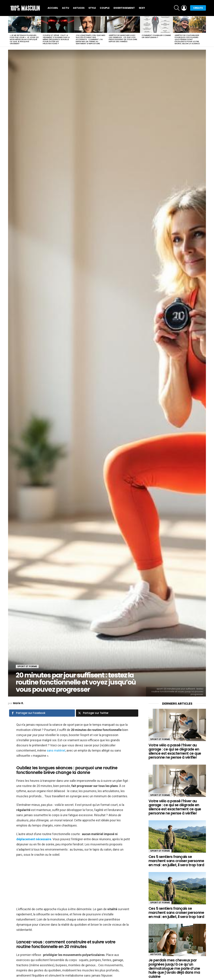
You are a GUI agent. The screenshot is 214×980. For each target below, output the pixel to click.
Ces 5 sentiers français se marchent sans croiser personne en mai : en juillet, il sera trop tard (176, 861)
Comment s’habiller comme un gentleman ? (156, 36)
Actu (66, 8)
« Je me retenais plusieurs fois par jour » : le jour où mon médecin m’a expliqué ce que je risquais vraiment (24, 39)
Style (92, 8)
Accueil (53, 8)
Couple (105, 8)
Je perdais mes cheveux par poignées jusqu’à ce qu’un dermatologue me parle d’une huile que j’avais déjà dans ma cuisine (174, 968)
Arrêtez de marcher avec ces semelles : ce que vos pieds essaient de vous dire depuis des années (123, 38)
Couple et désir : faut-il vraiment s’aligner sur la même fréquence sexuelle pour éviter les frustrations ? (56, 39)
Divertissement (124, 8)
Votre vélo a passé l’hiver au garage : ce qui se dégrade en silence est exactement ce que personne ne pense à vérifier (175, 751)
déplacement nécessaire (34, 839)
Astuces (79, 8)
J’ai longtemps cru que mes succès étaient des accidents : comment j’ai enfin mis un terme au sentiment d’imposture (91, 39)
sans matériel (56, 750)
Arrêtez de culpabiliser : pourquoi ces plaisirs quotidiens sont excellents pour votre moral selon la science (187, 39)
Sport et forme (160, 739)
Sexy (142, 8)
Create (198, 8)
